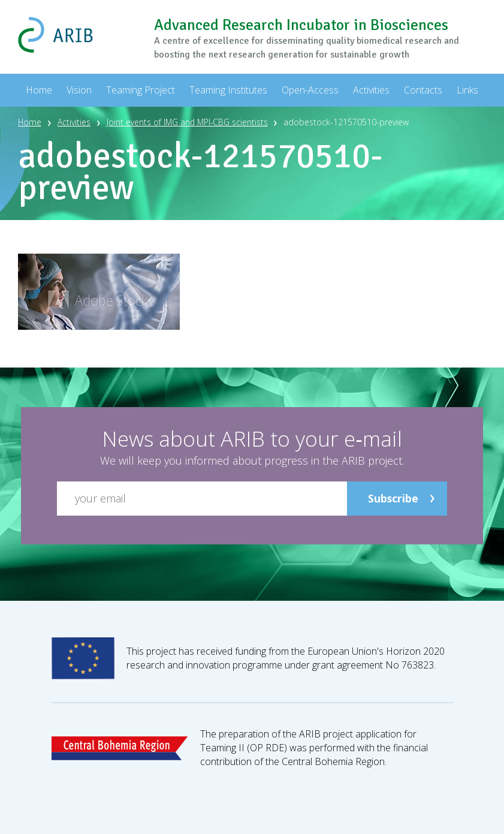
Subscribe (393, 498)
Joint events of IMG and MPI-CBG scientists (189, 122)
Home (30, 122)
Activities (75, 122)
